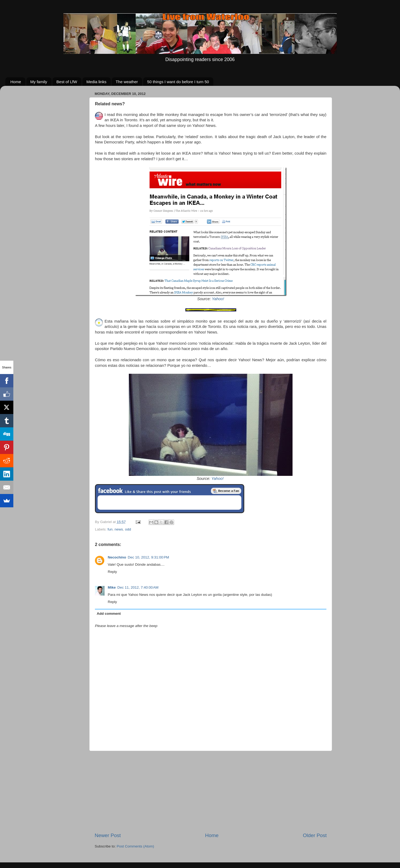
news (119, 529)
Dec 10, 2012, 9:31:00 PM (148, 557)
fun (110, 529)
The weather (127, 82)
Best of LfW (67, 82)
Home (16, 82)
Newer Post (108, 835)
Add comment (109, 614)
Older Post (315, 835)
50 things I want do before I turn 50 (178, 82)
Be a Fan (226, 491)
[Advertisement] (211, 791)
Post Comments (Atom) (135, 846)
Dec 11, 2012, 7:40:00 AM (138, 587)
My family (39, 82)
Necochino (117, 557)
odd (128, 529)
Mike (112, 587)
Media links (96, 82)
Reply (112, 572)
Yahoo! (218, 299)
